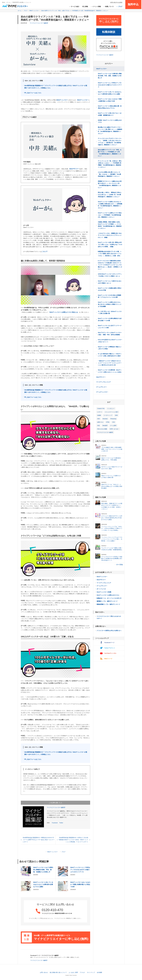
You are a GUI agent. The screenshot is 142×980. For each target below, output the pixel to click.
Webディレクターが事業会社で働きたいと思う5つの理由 (110, 348)
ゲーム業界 (113, 426)
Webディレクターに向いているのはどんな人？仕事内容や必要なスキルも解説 (43, 884)
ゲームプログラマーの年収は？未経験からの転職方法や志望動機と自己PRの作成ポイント (112, 558)
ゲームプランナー (102, 387)
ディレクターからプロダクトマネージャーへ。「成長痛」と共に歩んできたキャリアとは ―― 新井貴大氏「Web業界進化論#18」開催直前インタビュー (110, 142)
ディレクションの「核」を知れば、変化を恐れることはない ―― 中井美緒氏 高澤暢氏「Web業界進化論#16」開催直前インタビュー (110, 164)
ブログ (63, 852)
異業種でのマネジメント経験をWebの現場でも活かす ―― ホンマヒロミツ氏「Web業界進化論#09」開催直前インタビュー (110, 184)
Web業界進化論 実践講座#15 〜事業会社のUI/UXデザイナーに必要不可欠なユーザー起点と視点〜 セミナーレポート (39, 840)
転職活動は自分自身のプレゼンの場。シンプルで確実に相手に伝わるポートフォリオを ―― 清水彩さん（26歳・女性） (110, 254)
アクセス (82, 972)
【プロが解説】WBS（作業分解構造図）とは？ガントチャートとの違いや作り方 (112, 449)
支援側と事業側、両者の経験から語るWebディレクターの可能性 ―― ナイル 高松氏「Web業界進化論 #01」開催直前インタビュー (110, 225)
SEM (116, 415)
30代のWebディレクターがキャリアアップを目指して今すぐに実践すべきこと (110, 275)
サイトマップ (91, 972)
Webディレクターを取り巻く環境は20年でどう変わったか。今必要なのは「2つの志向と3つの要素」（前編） (110, 244)
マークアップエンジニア (103, 382)
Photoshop (113, 419)
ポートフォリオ (101, 589)
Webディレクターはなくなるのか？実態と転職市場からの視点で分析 (80, 884)
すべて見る (120, 565)
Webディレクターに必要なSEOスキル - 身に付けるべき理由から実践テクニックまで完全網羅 (110, 304)
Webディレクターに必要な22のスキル (108, 595)
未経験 (99, 415)
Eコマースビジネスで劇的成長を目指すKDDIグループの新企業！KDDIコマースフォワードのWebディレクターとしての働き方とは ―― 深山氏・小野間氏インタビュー (110, 265)
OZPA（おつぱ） (114, 429)
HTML (108, 422)
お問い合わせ (44, 972)
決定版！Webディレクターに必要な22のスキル (110, 121)
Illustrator (105, 419)
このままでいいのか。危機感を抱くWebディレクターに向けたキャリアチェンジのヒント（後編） (110, 235)
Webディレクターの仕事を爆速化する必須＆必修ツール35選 (110, 319)
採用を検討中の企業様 (116, 2)
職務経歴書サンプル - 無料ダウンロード (108, 604)
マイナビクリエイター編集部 (39, 23)
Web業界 (105, 426)
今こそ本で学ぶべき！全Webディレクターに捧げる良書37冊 (110, 312)
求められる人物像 (102, 429)
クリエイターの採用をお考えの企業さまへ (109, 631)
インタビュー (111, 409)
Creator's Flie (101, 409)
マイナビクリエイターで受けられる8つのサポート (109, 617)
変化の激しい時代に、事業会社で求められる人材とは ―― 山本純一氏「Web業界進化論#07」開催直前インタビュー (110, 195)
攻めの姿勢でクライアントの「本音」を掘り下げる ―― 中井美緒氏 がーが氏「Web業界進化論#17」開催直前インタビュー (110, 153)
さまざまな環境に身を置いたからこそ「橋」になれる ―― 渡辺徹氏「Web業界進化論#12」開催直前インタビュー (109, 174)
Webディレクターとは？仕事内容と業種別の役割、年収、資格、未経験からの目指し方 (43, 870)
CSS (114, 422)
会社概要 (99, 972)
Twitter (61, 823)
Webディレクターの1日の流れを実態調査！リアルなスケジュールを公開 (109, 296)
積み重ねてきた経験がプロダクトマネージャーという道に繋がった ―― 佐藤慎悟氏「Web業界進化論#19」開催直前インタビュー (110, 130)
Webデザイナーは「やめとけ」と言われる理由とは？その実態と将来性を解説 (112, 486)
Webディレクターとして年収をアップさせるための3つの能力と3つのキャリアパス (80, 870)
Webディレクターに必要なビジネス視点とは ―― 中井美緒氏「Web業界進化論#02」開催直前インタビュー (110, 215)
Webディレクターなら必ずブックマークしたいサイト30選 (110, 327)
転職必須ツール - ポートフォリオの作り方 (109, 598)
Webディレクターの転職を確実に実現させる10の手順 (110, 289)
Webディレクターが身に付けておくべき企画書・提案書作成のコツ (110, 114)
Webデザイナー (101, 377)
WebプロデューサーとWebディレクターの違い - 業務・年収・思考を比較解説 (110, 334)
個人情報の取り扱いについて (58, 972)
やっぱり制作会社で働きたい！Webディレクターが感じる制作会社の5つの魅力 (110, 355)
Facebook (55, 823)
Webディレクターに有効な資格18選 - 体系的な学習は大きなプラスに (110, 107)
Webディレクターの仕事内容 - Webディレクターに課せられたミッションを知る (110, 371)
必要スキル (100, 422)
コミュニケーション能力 (112, 412)
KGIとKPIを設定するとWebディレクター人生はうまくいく (110, 341)
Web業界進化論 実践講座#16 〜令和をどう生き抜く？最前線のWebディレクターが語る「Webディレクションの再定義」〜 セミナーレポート (72, 840)
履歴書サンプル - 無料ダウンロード (107, 601)
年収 (98, 426)
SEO (99, 419)
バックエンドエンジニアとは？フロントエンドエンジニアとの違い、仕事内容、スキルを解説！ (112, 539)
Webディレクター (53, 852)
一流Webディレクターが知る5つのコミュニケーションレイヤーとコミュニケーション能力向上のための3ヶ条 (110, 363)
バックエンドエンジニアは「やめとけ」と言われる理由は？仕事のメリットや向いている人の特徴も (112, 528)
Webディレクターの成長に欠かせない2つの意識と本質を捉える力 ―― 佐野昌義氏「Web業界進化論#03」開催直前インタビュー (110, 205)
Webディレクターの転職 (104, 592)
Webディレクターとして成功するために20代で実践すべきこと (110, 282)
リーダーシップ (108, 415)
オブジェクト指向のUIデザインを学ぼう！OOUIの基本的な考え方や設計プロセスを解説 (112, 518)
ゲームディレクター (102, 392)
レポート (100, 412)
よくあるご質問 (73, 972)
